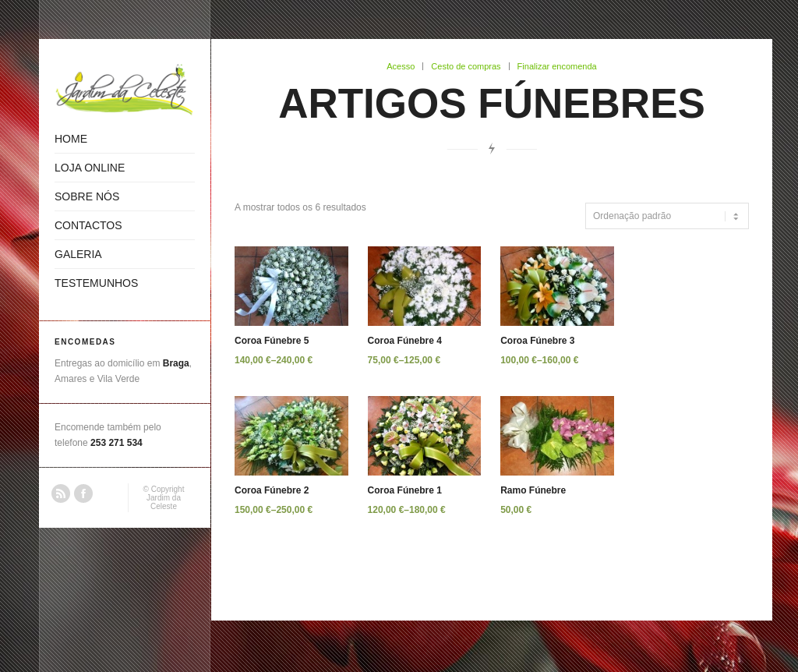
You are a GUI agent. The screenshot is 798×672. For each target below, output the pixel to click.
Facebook (83, 493)
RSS (61, 493)
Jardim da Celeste (164, 502)
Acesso (401, 66)
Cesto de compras (466, 66)
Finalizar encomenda (557, 66)
